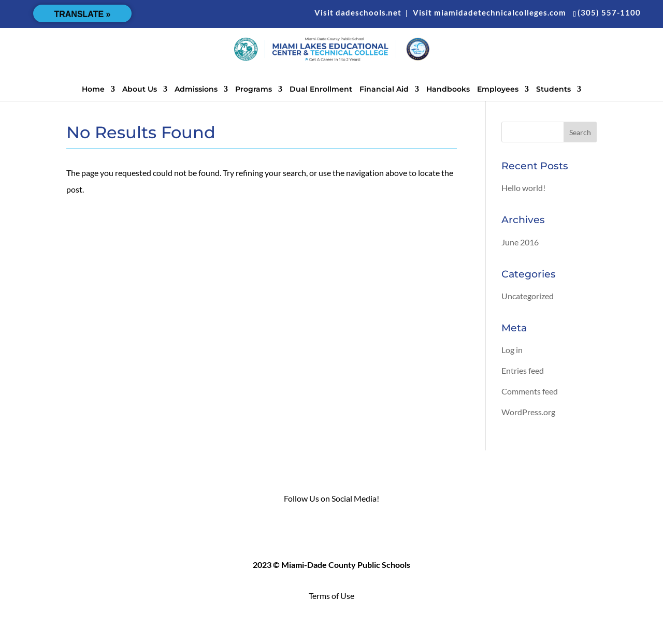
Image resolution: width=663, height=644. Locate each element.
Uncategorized (528, 296)
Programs (254, 90)
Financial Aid (384, 90)
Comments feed (530, 391)
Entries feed (523, 370)
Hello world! (523, 188)
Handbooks (448, 90)
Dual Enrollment (321, 90)
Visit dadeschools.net (358, 12)
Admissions (196, 90)
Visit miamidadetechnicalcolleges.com (489, 12)
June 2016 (520, 242)
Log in (512, 350)
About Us (140, 90)
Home (93, 90)
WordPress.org (528, 412)
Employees (498, 90)
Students (553, 90)
